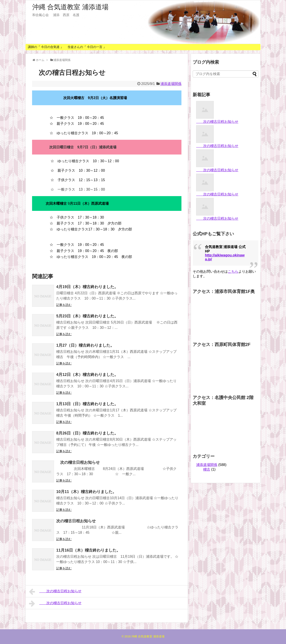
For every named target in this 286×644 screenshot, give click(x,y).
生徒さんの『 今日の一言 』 (87, 47)
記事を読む (64, 305)
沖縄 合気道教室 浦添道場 (70, 7)
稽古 (207, 469)
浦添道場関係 (171, 84)
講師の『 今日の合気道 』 (46, 47)
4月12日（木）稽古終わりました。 (87, 375)
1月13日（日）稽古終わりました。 (87, 404)
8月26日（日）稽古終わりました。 (87, 433)
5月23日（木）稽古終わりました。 (87, 316)
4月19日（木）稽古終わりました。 (87, 287)
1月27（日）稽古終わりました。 (85, 345)
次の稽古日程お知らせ (78, 462)
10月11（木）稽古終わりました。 (86, 492)
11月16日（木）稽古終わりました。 (88, 550)
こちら (233, 271)
